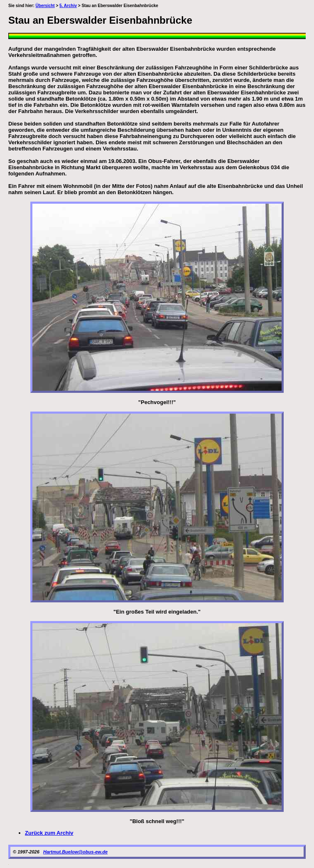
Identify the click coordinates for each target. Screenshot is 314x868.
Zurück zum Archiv (49, 833)
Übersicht (45, 6)
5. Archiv (68, 6)
